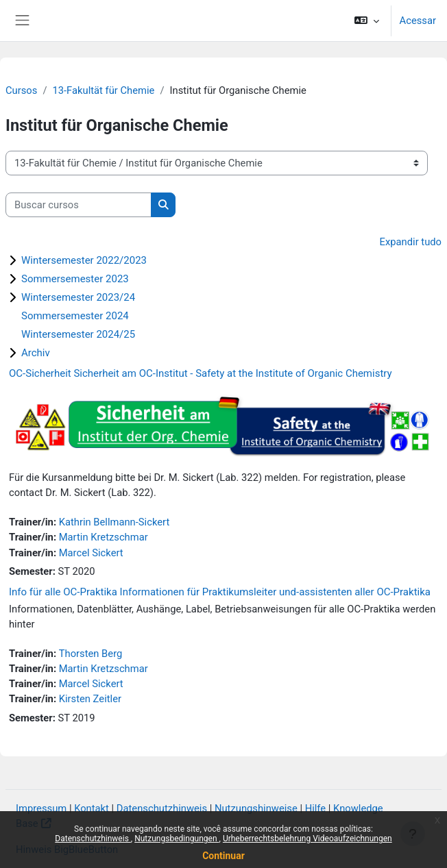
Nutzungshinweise (256, 808)
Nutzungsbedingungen (177, 839)
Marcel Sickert (91, 553)
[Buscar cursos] (78, 205)
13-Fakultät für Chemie (103, 90)
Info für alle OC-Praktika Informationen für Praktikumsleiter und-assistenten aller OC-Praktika (220, 592)
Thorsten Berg (91, 654)
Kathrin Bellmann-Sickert (114, 522)
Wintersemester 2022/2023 (84, 260)
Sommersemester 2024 (75, 316)
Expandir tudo (411, 242)
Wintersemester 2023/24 (78, 297)
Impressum (41, 808)
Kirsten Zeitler (90, 699)
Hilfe (315, 808)
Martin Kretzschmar (104, 537)
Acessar (418, 21)
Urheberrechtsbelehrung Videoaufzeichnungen (307, 839)
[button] (366, 21)
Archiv (36, 353)
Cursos (21, 90)
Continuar (223, 856)
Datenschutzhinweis (93, 839)
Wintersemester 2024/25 (78, 334)
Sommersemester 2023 (75, 279)
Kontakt (92, 808)
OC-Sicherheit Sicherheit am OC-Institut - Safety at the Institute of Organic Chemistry (201, 373)
